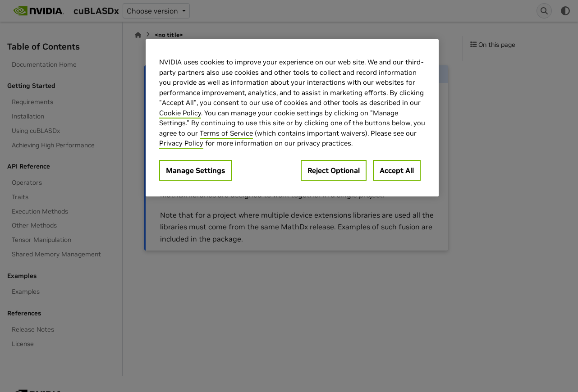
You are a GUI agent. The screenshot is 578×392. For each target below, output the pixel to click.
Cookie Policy (180, 113)
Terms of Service (226, 133)
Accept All (397, 170)
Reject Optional (334, 170)
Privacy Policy (181, 143)
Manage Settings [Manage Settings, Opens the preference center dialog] (195, 170)
